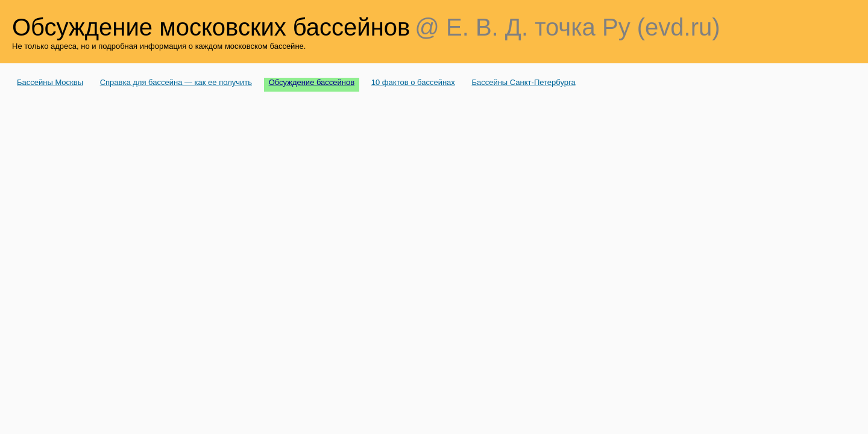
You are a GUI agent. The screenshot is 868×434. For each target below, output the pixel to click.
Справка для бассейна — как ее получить (176, 82)
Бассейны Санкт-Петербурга (523, 82)
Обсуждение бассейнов (312, 82)
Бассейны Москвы (50, 82)
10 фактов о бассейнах (413, 82)
